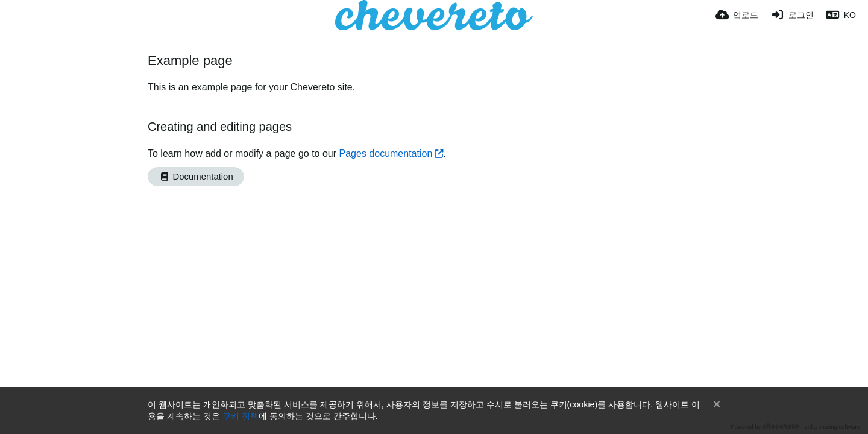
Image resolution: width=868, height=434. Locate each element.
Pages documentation (386, 153)
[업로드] (737, 15)
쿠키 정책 (241, 416)
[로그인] (792, 15)
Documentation (196, 177)
